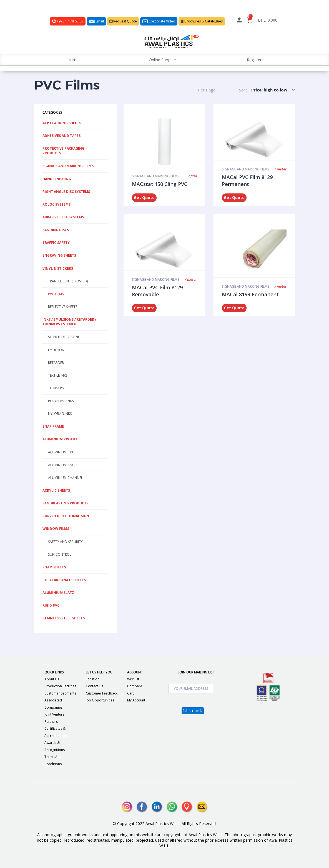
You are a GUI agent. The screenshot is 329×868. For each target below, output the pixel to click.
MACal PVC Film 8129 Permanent (247, 181)
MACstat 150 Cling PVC (160, 184)
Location (93, 679)
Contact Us (94, 686)
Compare (135, 686)
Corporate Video (159, 21)
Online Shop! (163, 60)
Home (73, 60)
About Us (52, 679)
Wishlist (133, 679)
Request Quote (123, 21)
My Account (136, 700)
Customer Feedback (102, 693)
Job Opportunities (100, 700)
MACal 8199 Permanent (250, 294)
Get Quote (144, 197)
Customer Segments (60, 693)
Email (96, 21)
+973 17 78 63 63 (68, 21)
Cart (130, 693)
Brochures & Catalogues (202, 21)
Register (254, 60)
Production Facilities (60, 686)
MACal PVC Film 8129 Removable (157, 291)
